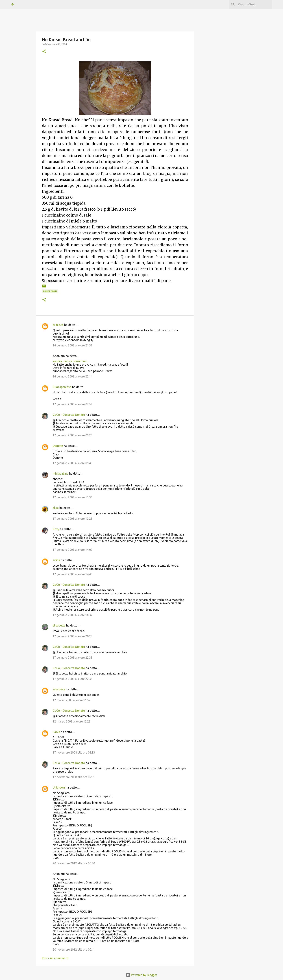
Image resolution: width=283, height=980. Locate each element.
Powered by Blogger (141, 975)
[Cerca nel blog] (253, 4)
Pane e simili (50, 291)
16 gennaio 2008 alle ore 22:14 (73, 376)
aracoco (58, 325)
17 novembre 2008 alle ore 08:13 (74, 752)
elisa (56, 508)
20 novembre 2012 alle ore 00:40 (74, 863)
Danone (58, 446)
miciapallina (61, 473)
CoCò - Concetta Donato (69, 415)
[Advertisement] (223, 161)
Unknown (59, 787)
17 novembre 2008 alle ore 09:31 (74, 777)
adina (56, 560)
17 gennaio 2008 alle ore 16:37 (73, 615)
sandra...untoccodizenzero (70, 361)
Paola (56, 732)
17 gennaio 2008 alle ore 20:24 (73, 636)
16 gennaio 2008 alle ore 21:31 (73, 345)
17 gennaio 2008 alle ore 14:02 (73, 550)
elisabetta (59, 625)
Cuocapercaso (62, 387)
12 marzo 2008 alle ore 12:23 (72, 721)
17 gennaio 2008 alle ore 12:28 (73, 519)
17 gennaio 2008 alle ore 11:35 (73, 497)
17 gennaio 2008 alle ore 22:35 (73, 658)
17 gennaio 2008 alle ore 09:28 (73, 435)
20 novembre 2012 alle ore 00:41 (74, 950)
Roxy (56, 529)
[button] (44, 52)
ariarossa (59, 689)
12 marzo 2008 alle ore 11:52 (72, 700)
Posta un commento (55, 958)
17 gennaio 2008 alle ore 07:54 (73, 404)
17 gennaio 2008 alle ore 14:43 (73, 574)
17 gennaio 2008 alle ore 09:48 (73, 463)
